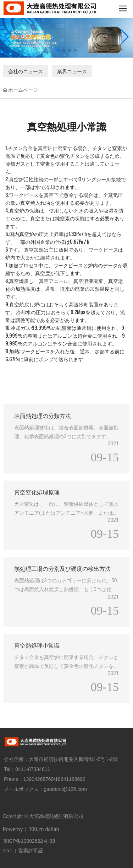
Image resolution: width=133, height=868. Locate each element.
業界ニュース (72, 71)
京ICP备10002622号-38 (29, 841)
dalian (52, 829)
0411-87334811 (33, 769)
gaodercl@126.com (65, 789)
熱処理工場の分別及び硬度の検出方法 (62, 568)
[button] (58, 50)
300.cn (36, 829)
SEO (7, 851)
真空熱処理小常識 (37, 645)
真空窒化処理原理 (37, 492)
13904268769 (39, 779)
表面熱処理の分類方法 (43, 415)
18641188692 (70, 779)
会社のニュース (26, 71)
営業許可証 (31, 851)
